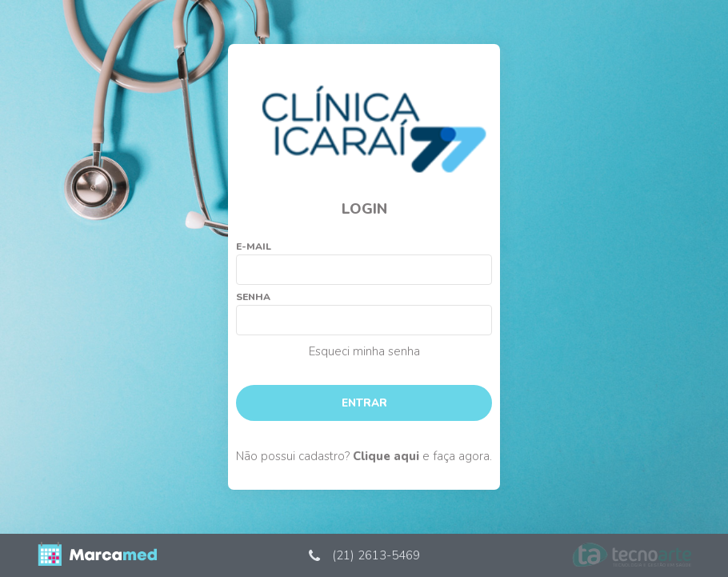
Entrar (364, 403)
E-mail (254, 246)
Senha (253, 297)
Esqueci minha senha (364, 351)
